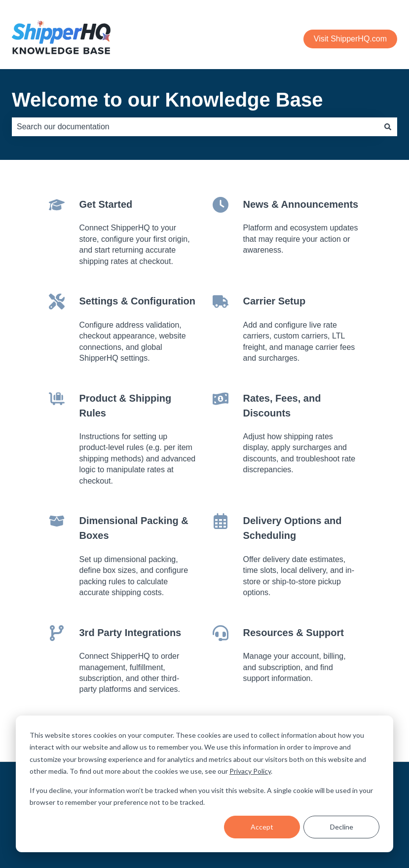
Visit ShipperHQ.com (350, 39)
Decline (342, 827)
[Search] (388, 127)
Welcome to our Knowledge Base (167, 100)
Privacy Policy (250, 771)
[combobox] (195, 127)
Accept (262, 827)
